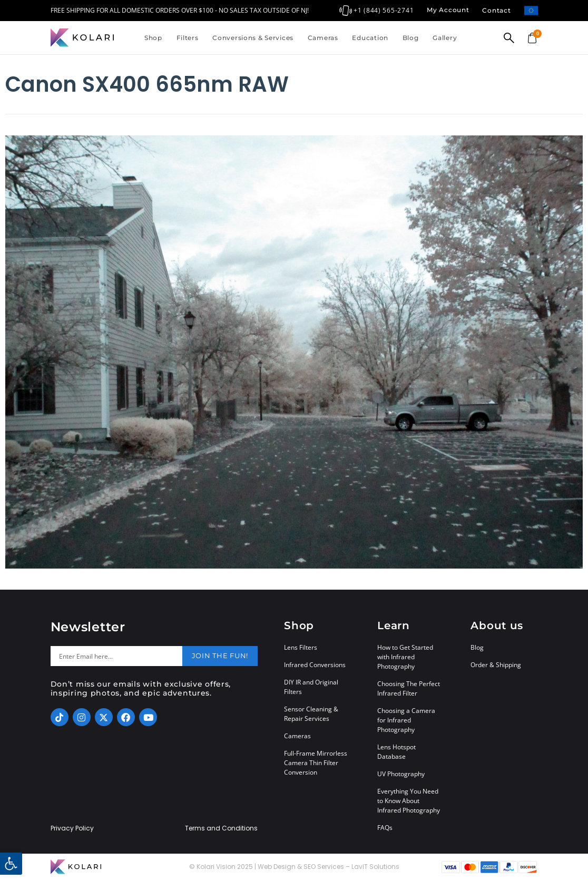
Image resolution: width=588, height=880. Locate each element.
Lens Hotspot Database (396, 752)
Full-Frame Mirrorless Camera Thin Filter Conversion (316, 763)
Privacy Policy (72, 828)
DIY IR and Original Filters (311, 687)
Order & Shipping (496, 665)
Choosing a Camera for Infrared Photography (406, 720)
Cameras (323, 38)
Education (370, 38)
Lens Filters (301, 647)
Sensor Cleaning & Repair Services (311, 714)
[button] (11, 864)
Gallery (445, 38)
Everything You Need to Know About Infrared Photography (409, 801)
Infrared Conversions (315, 665)
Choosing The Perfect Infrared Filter (409, 688)
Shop (153, 38)
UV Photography (401, 774)
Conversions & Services (253, 38)
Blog (411, 38)
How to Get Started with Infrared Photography (405, 657)
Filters (188, 38)
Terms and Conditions (221, 828)
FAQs (385, 828)
